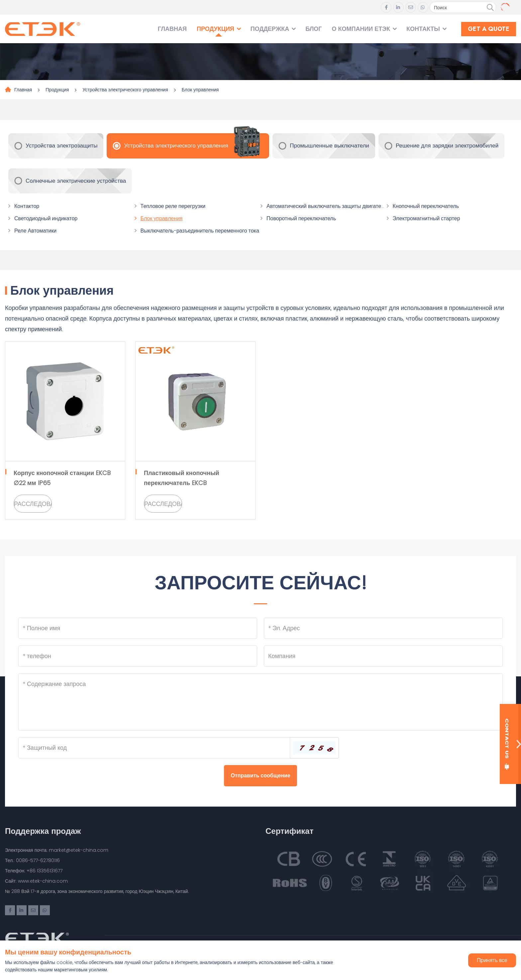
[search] (490, 8)
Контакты (423, 29)
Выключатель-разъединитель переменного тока (200, 231)
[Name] (138, 628)
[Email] (383, 628)
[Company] (383, 656)
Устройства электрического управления (125, 90)
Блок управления (200, 90)
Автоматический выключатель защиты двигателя (327, 206)
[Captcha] (154, 748)
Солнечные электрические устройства (76, 181)
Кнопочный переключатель (426, 206)
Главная (172, 29)
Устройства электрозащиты (61, 146)
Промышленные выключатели (329, 146)
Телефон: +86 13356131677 (34, 871)
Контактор (27, 206)
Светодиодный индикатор (46, 218)
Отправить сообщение (260, 776)
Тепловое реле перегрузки (173, 206)
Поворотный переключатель (301, 218)
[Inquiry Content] (260, 702)
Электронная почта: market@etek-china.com (57, 850)
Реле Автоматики (35, 231)
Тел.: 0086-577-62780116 (32, 860)
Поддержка (270, 29)
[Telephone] (138, 656)
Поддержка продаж (43, 831)
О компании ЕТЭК (361, 29)
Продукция (215, 29)
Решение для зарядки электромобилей (447, 146)
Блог (313, 29)
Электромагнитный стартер (426, 218)
